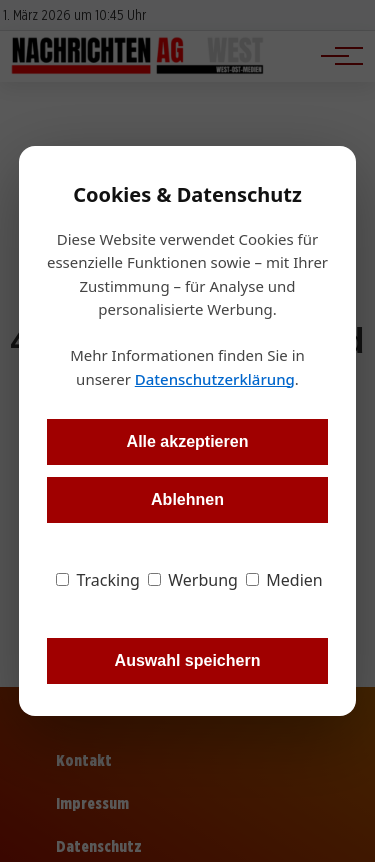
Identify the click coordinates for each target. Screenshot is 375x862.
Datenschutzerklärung (215, 379)
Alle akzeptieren (188, 441)
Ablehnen (187, 499)
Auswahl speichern (188, 660)
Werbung (193, 580)
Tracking (98, 580)
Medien (284, 580)
